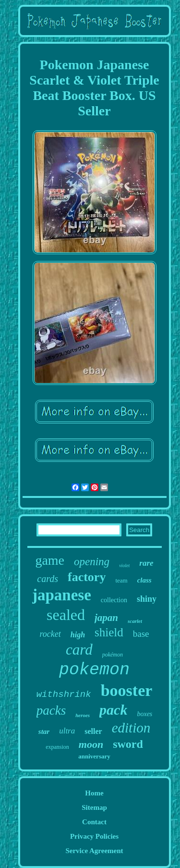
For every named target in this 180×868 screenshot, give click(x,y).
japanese (62, 595)
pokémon (113, 655)
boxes (144, 714)
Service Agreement (94, 851)
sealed (66, 615)
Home (94, 793)
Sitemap (94, 807)
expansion (57, 747)
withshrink (64, 694)
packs (51, 710)
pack (113, 710)
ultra (67, 731)
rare (146, 563)
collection (114, 600)
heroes (83, 715)
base (141, 634)
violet (124, 565)
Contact (94, 822)
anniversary (94, 756)
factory (87, 577)
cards (48, 579)
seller (93, 731)
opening (92, 562)
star (44, 732)
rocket (50, 634)
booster (127, 690)
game (50, 560)
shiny (147, 599)
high (78, 635)
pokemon (94, 670)
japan (106, 618)
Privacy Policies (94, 836)
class (144, 580)
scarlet (135, 621)
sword (128, 744)
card (79, 650)
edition (131, 728)
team (121, 580)
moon (91, 744)
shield (109, 632)
